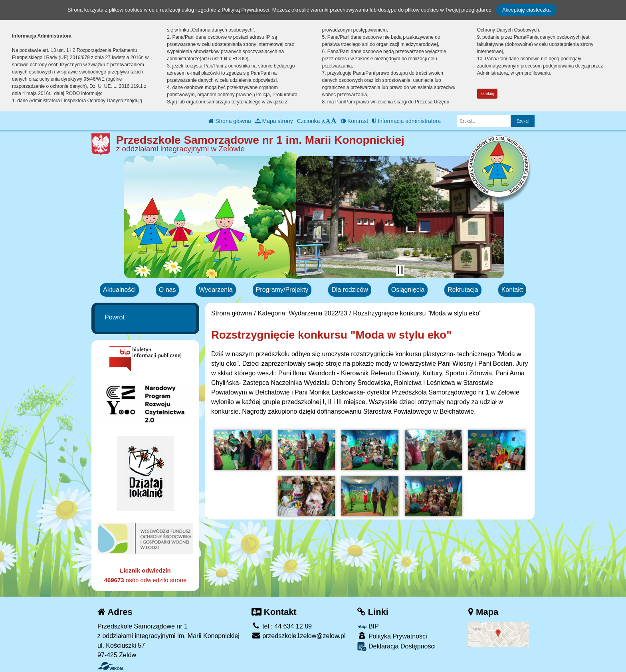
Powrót (115, 317)
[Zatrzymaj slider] (400, 270)
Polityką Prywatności (245, 10)
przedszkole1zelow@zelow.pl (299, 636)
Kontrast (355, 121)
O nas (167, 290)
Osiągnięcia (408, 290)
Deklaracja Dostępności (396, 647)
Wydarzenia (216, 290)
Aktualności (119, 290)
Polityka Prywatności (392, 636)
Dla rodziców (350, 290)
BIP (368, 626)
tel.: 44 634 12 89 (282, 626)
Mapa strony (274, 121)
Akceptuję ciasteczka (526, 10)
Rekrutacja (463, 290)
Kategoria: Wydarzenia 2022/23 (303, 313)
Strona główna (230, 121)
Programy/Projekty (282, 290)
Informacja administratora (406, 121)
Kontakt (512, 290)
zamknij (487, 94)
